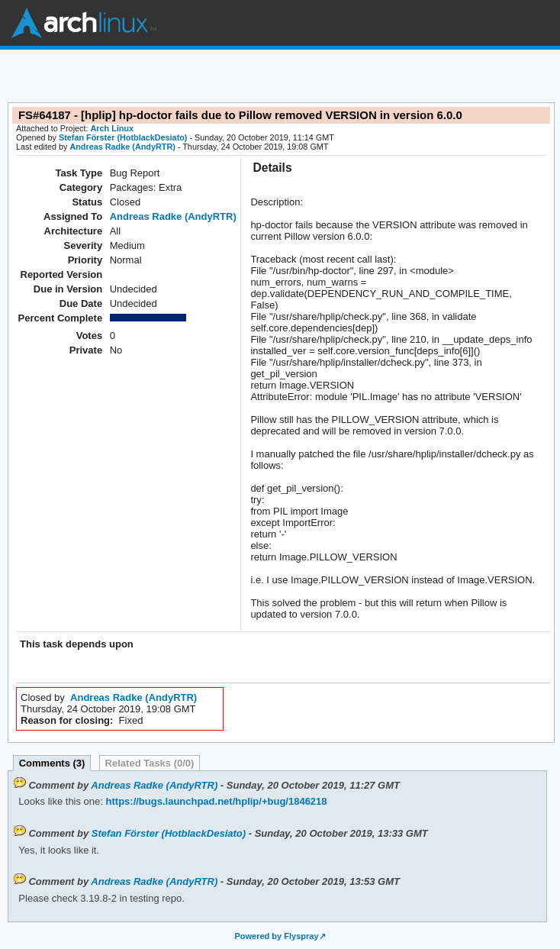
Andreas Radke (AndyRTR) (122, 147)
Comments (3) (52, 763)
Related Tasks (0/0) (150, 763)
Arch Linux (84, 23)
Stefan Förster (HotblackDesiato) (123, 137)
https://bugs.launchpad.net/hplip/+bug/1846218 (215, 801)
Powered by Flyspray (276, 936)
